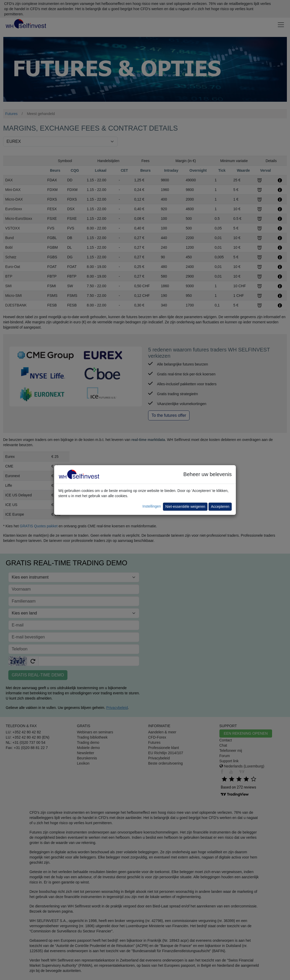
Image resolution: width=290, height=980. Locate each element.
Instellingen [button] (152, 506)
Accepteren (220, 507)
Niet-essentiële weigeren (185, 507)
